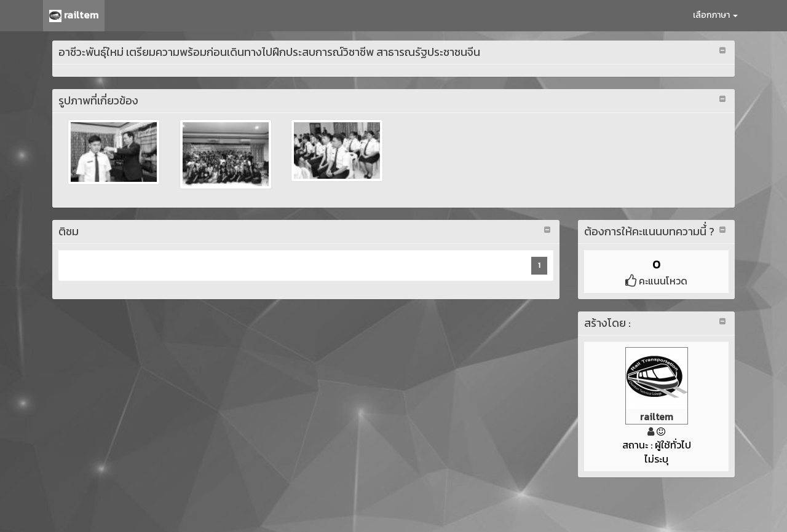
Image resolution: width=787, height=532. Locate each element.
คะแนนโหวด (656, 281)
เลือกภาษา (715, 15)
